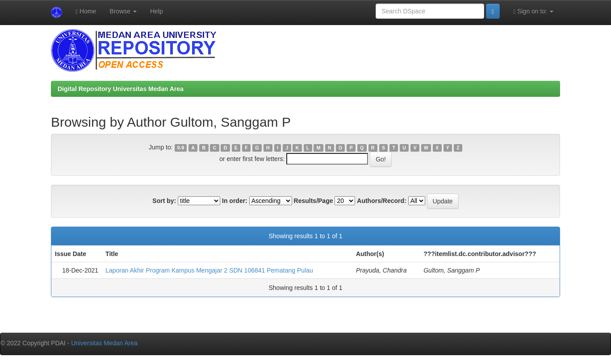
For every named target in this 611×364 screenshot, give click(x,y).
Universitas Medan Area (104, 343)
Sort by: (164, 201)
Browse (123, 11)
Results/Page (314, 201)
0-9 (181, 148)
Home (86, 11)
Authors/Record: (381, 201)
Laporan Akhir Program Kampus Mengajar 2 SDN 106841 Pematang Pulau (209, 270)
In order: (235, 201)
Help (157, 11)
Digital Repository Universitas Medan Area (121, 89)
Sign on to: (533, 11)
